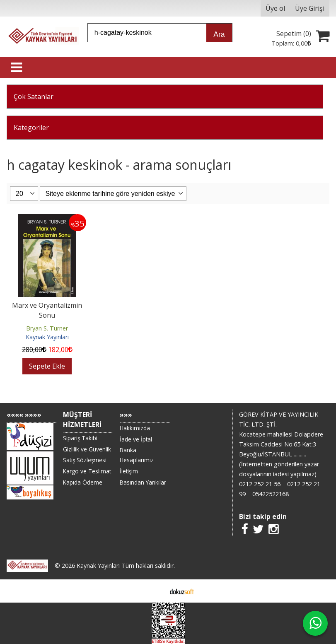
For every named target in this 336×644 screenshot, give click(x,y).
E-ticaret (155, 591)
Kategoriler (31, 128)
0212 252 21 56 (260, 484)
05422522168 (271, 494)
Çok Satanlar (34, 96)
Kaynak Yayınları (47, 337)
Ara (219, 34)
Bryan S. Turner (47, 328)
